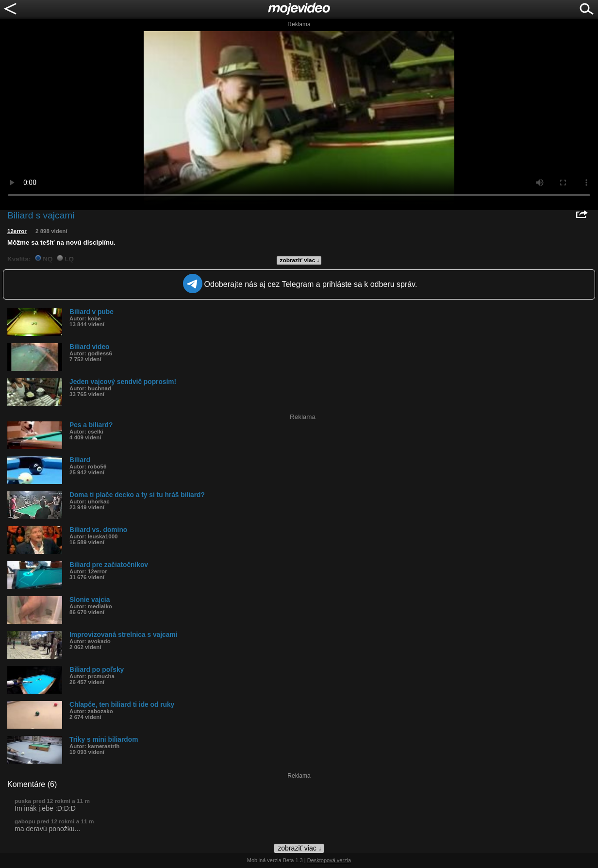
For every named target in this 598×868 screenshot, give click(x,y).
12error (17, 231)
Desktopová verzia (329, 860)
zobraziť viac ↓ (300, 260)
